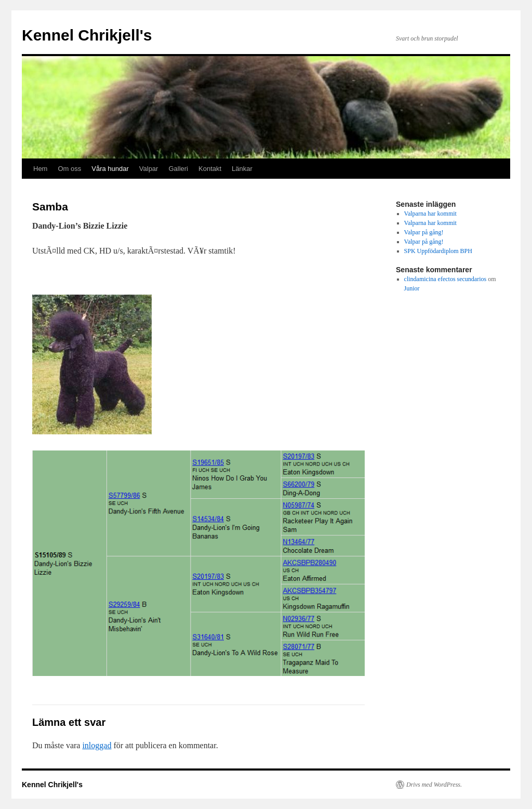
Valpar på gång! (424, 232)
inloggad (97, 745)
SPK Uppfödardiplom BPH (438, 251)
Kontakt (210, 169)
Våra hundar (110, 169)
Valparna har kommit (430, 214)
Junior (412, 288)
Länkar (242, 169)
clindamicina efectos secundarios (445, 279)
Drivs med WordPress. (434, 785)
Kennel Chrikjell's (87, 35)
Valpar (149, 169)
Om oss (69, 169)
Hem (40, 169)
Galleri (178, 169)
